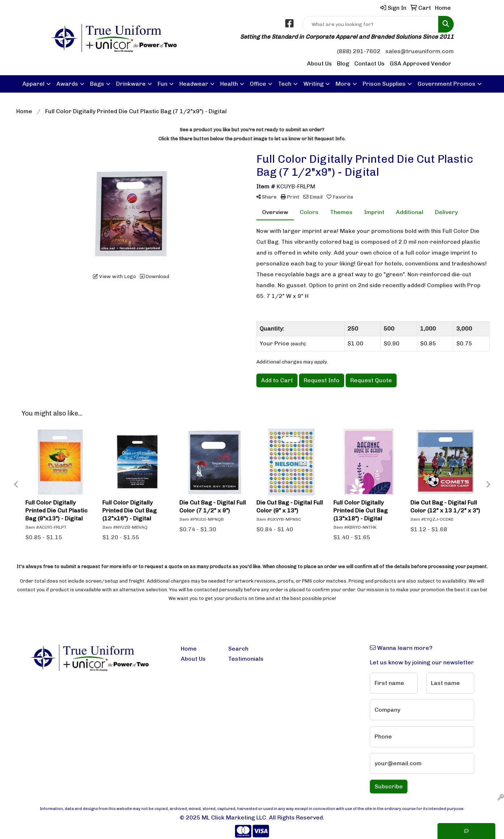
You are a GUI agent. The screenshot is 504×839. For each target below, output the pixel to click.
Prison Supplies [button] (384, 84)
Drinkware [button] (131, 84)
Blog (343, 63)
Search (238, 649)
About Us (319, 63)
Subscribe (389, 786)
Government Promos (447, 84)
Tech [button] (285, 84)
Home (189, 649)
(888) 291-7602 (359, 51)
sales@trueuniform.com (420, 51)
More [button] (343, 84)
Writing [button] (313, 84)
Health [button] (229, 84)
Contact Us (370, 63)
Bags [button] (97, 84)
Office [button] (258, 84)
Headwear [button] (194, 84)
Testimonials (246, 659)
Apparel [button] (33, 84)
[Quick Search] (370, 24)
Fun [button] (163, 84)
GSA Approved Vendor (420, 63)
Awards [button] (67, 84)
